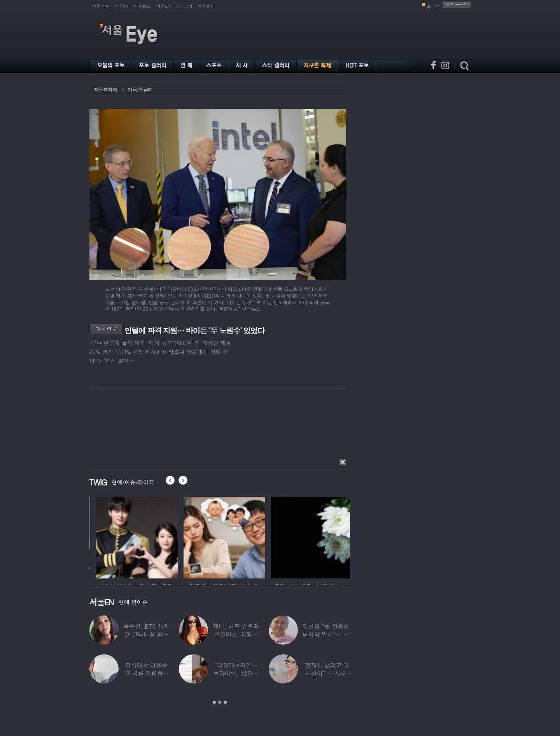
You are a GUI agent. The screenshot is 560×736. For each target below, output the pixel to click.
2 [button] (220, 702)
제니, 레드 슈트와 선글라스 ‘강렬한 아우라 (236, 634)
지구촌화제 (105, 90)
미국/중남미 (140, 90)
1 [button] (214, 702)
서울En (163, 6)
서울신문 (101, 6)
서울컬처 (206, 6)
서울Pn (122, 6)
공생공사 (184, 6)
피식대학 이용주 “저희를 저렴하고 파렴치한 (146, 673)
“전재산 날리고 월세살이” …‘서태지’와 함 (326, 673)
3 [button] (225, 702)
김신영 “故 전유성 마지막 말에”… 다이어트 (326, 634)
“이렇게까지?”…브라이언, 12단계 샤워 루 (236, 673)
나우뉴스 (142, 6)
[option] (98, 536)
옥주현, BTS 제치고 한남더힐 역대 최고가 (146, 634)
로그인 (433, 6)
